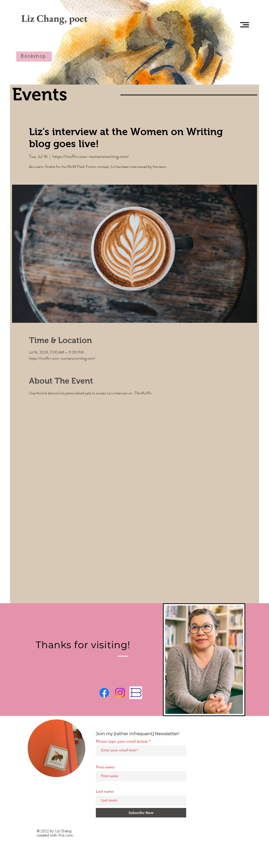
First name (105, 767)
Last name (105, 791)
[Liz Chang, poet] (54, 18)
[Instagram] (120, 693)
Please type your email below (122, 741)
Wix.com (66, 836)
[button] (245, 25)
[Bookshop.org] (136, 693)
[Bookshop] (34, 57)
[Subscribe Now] (141, 813)
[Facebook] (104, 693)
